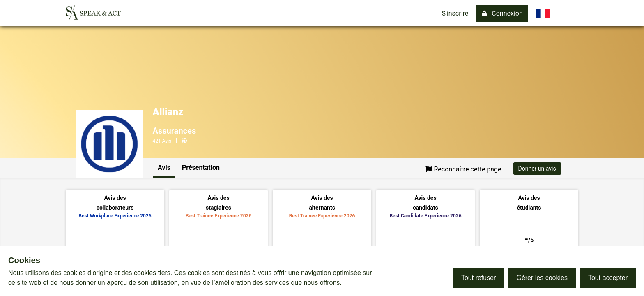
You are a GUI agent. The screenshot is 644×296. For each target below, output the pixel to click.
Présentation (201, 168)
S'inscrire (455, 13)
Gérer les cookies (542, 278)
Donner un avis (537, 169)
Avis (164, 168)
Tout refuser (478, 278)
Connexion (502, 13)
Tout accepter (608, 278)
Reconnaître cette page (463, 169)
